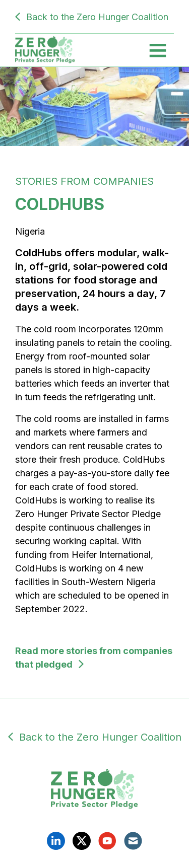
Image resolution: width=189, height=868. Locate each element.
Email (133, 841)
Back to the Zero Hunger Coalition (97, 17)
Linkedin (56, 841)
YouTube (107, 841)
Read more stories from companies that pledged (94, 658)
